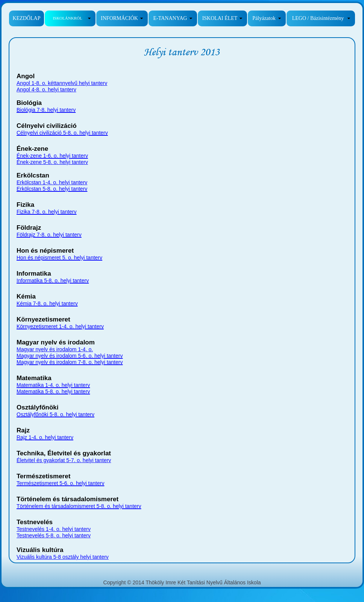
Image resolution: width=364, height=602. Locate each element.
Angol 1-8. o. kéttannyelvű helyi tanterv (62, 83)
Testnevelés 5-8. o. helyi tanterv (54, 535)
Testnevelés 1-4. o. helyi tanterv (54, 529)
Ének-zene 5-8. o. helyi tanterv (52, 162)
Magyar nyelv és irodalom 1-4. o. (55, 349)
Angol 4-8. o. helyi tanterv (46, 89)
